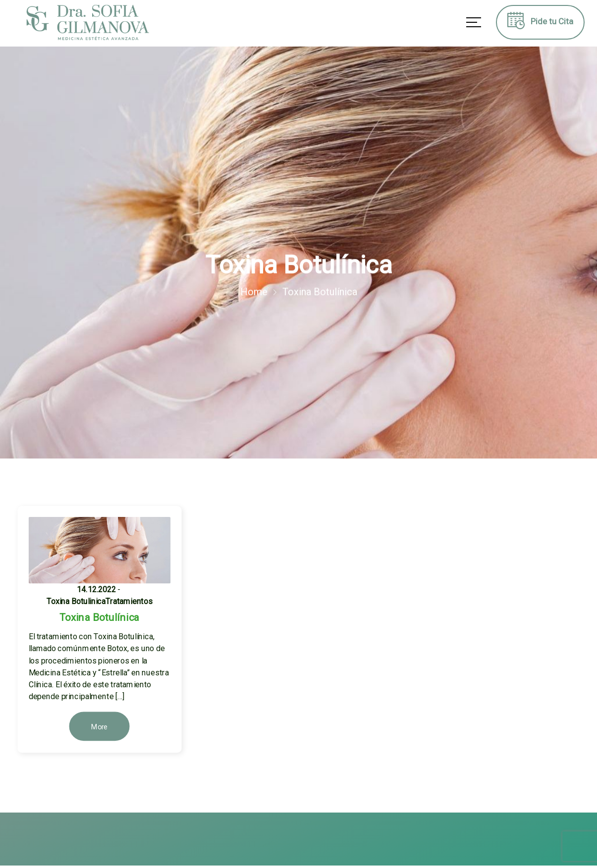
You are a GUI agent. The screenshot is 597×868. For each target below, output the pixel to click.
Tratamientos (129, 601)
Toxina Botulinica (76, 601)
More (99, 727)
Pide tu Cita (540, 24)
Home (254, 292)
